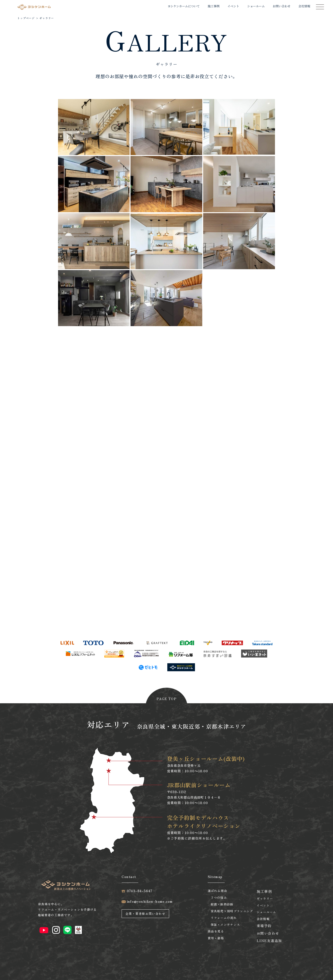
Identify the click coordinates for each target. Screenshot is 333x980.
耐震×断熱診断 (222, 904)
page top (166, 699)
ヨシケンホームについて (184, 6)
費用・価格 (216, 938)
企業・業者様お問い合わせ (145, 914)
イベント (233, 6)
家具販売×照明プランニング (232, 911)
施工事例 (214, 6)
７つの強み (219, 898)
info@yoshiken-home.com (150, 901)
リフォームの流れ (224, 918)
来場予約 (264, 926)
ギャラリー (265, 898)
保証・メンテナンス (225, 925)
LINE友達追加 (269, 941)
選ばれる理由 (218, 891)
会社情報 (304, 6)
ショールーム (256, 6)
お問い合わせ (281, 6)
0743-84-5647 (140, 891)
